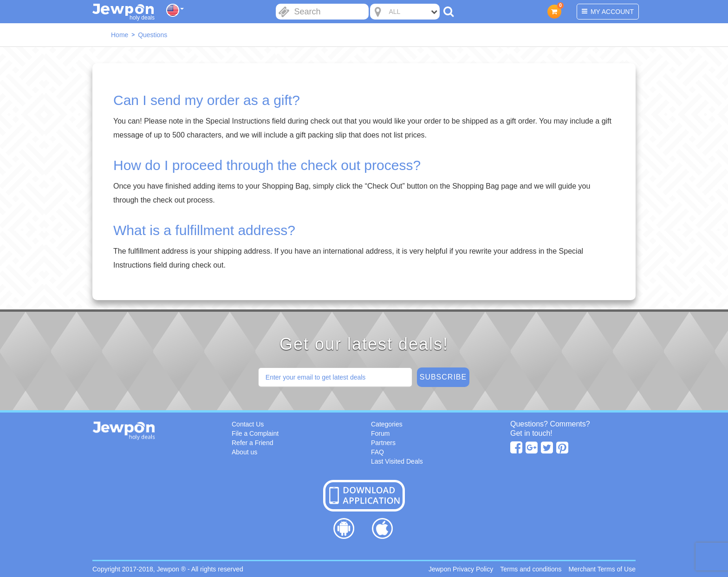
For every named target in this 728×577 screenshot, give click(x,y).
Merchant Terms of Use (602, 569)
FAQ (377, 452)
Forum (380, 433)
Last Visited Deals (397, 461)
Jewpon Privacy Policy (461, 569)
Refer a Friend (252, 443)
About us (244, 452)
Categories (387, 424)
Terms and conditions (531, 569)
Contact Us (248, 424)
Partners (383, 443)
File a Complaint (255, 433)
